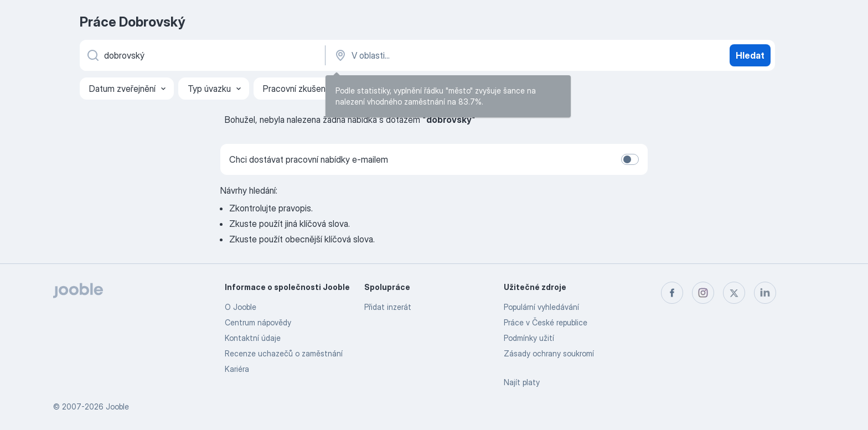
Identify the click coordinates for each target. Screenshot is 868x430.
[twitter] (734, 293)
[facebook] (672, 293)
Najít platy (522, 382)
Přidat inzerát (388, 307)
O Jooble (241, 307)
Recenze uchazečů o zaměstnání (284, 353)
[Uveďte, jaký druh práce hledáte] (201, 55)
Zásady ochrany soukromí (549, 353)
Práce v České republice (546, 322)
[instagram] (703, 293)
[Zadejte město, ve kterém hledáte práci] (449, 55)
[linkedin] (765, 293)
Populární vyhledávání (541, 307)
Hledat (750, 55)
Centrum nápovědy (258, 322)
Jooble (117, 406)
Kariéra (237, 369)
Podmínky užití (529, 338)
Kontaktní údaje (253, 338)
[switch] (630, 159)
